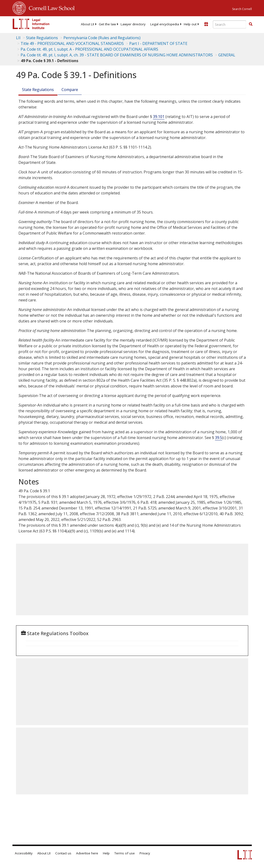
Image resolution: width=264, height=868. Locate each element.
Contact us (63, 853)
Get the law (107, 24)
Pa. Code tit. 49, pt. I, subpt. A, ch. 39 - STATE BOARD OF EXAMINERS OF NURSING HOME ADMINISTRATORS (117, 55)
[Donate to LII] (206, 24)
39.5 (219, 438)
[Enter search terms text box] (230, 24)
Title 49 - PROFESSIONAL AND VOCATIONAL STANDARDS (72, 43)
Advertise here (87, 853)
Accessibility (24, 853)
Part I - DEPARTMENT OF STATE (158, 43)
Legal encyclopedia (165, 24)
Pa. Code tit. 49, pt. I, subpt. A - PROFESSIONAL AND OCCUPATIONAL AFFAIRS (89, 49)
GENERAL (227, 55)
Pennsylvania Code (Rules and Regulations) (102, 38)
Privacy (145, 853)
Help (106, 853)
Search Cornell (242, 9)
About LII (87, 24)
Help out (190, 24)
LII (18, 38)
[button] (251, 24)
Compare (70, 90)
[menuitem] (87, 24)
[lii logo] (31, 24)
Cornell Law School (50, 7)
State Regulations (42, 38)
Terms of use (125, 853)
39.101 (159, 117)
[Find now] (251, 24)
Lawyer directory (133, 24)
